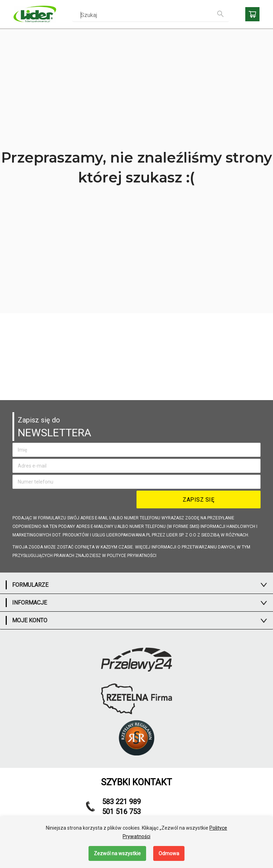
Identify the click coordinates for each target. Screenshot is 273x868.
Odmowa (169, 853)
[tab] (136, 585)
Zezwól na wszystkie (117, 853)
